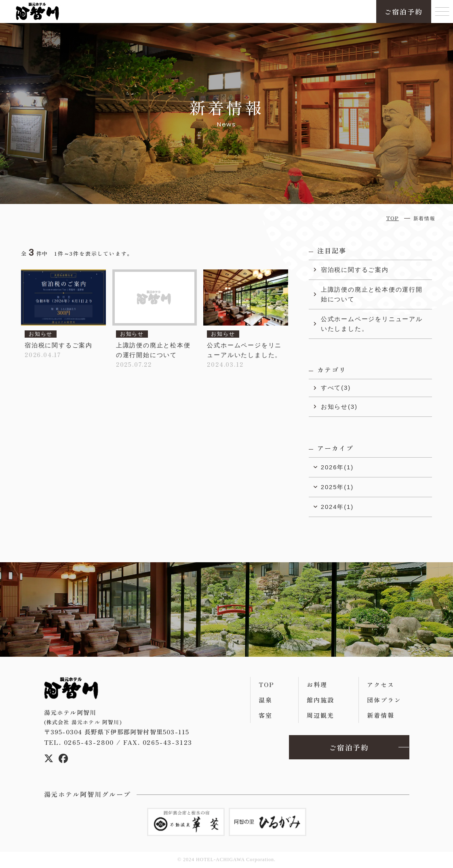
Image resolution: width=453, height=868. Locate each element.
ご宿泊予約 (403, 12)
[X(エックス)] (49, 760)
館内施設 (320, 700)
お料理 (317, 684)
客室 (265, 715)
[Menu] (442, 12)
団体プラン (384, 700)
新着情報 (380, 715)
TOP (266, 684)
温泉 (265, 700)
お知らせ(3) (339, 407)
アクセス (380, 684)
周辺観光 (320, 715)
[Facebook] (64, 760)
